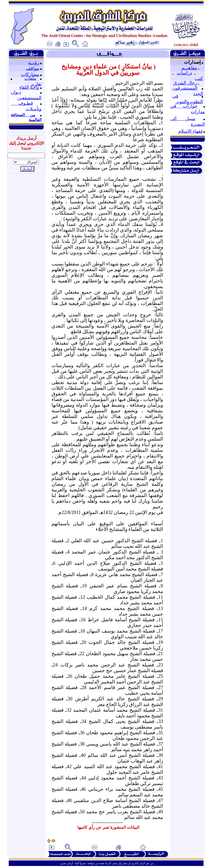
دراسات (184, 73)
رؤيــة (34, 63)
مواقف (33, 68)
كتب (199, 79)
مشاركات (30, 74)
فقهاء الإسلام (190, 131)
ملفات (30, 78)
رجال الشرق (185, 83)
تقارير (36, 84)
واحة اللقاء (29, 87)
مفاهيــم (189, 68)
